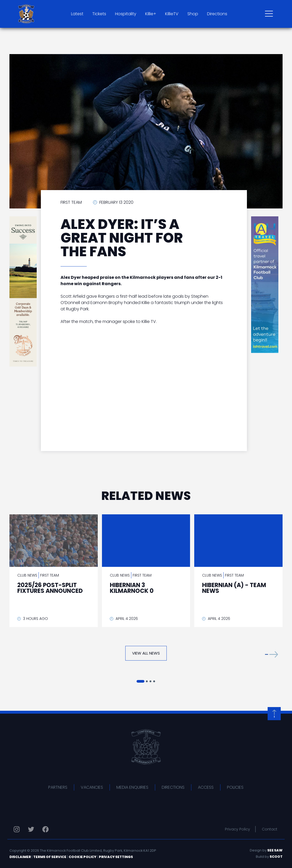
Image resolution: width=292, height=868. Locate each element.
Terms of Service (50, 857)
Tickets (99, 14)
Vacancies (92, 787)
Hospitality (126, 14)
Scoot (276, 857)
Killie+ (151, 14)
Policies (235, 787)
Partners (58, 787)
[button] (272, 654)
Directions (217, 14)
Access (206, 787)
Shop (193, 14)
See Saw (275, 850)
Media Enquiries (132, 787)
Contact (270, 829)
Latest (77, 14)
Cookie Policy (83, 857)
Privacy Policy (237, 829)
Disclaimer (20, 857)
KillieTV (172, 14)
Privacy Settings (116, 857)
